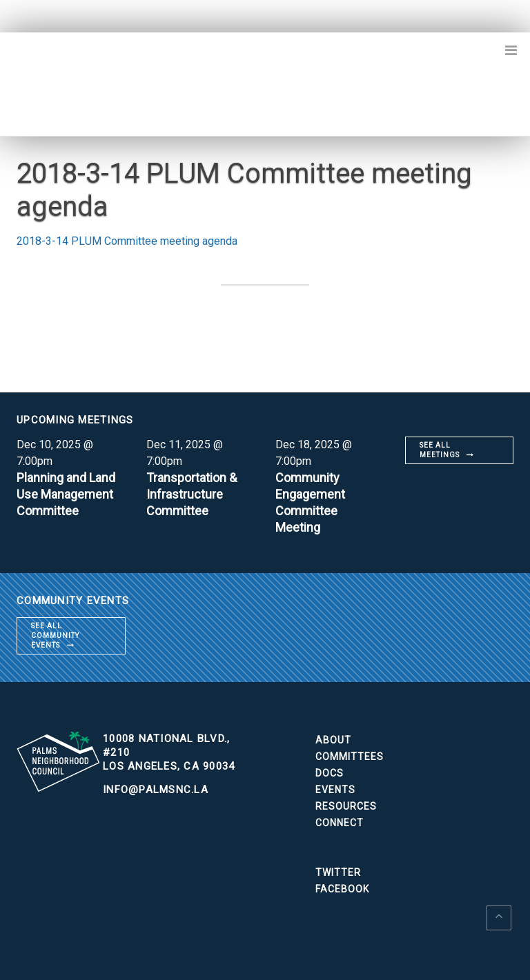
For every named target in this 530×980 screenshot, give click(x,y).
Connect (340, 823)
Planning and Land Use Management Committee (66, 494)
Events (335, 790)
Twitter (338, 872)
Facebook (342, 889)
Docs (330, 773)
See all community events (55, 636)
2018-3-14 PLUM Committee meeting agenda (127, 241)
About (333, 740)
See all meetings (440, 450)
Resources (346, 806)
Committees (350, 757)
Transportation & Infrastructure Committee (192, 494)
